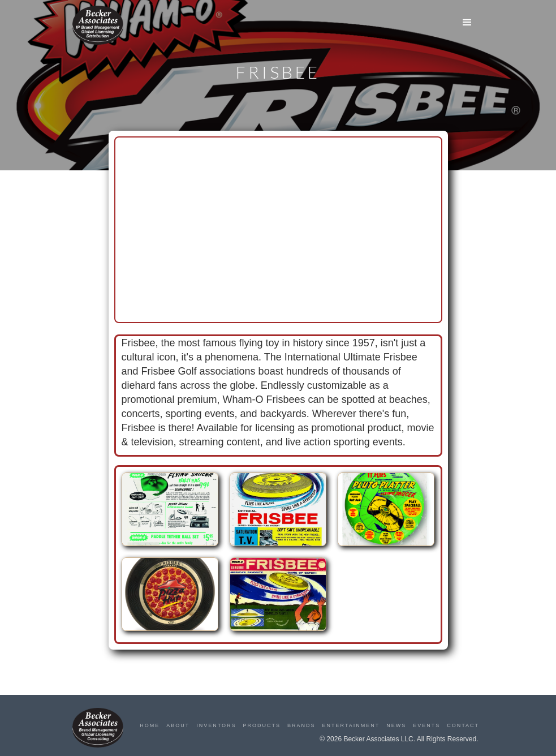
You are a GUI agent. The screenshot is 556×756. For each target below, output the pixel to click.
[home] (98, 25)
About (178, 725)
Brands (301, 725)
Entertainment (351, 725)
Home (150, 725)
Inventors (216, 725)
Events (426, 725)
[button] (467, 23)
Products (262, 725)
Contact (463, 725)
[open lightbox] (170, 515)
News (396, 725)
